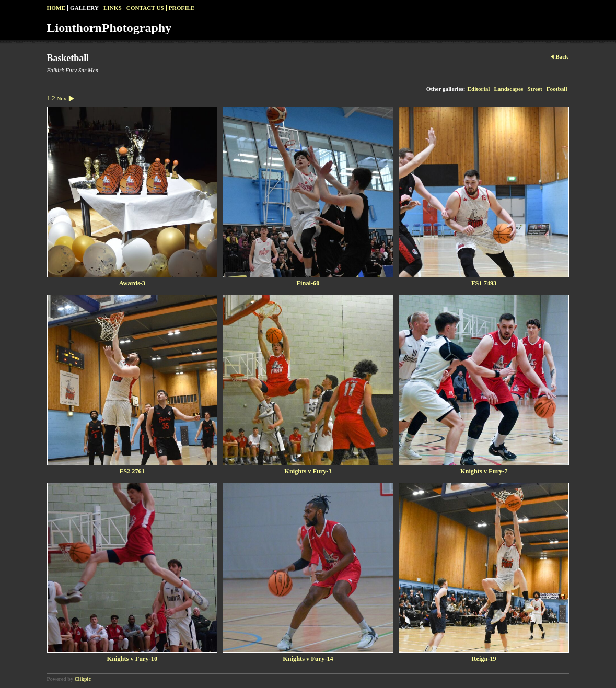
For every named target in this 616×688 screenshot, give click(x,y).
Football (557, 89)
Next (67, 98)
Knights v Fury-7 (484, 471)
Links (113, 8)
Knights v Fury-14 (308, 659)
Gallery (84, 8)
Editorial (478, 89)
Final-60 (308, 283)
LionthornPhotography (109, 28)
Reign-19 (484, 659)
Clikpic (83, 679)
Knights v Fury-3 (308, 471)
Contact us (145, 8)
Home (56, 8)
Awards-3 (132, 283)
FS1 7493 (484, 283)
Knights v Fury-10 (132, 659)
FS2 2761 (132, 471)
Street (534, 89)
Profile (182, 8)
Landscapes (508, 89)
